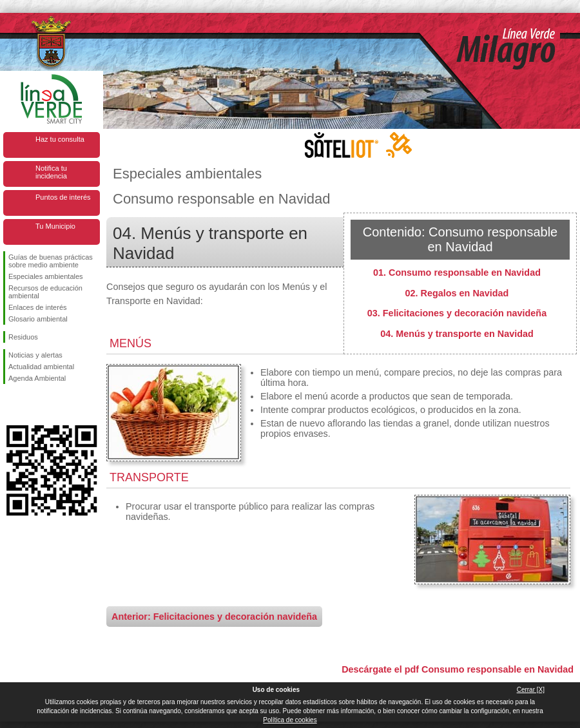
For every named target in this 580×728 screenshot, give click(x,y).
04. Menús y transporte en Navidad (457, 334)
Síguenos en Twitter (32, 405)
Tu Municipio (55, 226)
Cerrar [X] (531, 690)
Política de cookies (290, 720)
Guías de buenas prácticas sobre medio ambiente (51, 261)
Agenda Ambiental (37, 378)
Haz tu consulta (60, 139)
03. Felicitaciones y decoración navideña (457, 313)
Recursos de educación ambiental (45, 292)
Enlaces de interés (38, 307)
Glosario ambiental (38, 319)
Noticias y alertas (35, 355)
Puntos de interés (63, 197)
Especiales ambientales (46, 276)
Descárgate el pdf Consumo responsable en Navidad (458, 669)
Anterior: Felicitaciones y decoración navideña (214, 617)
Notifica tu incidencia (51, 172)
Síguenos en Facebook (11, 405)
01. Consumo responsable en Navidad (457, 273)
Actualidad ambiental (41, 367)
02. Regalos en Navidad (457, 293)
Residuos (23, 337)
